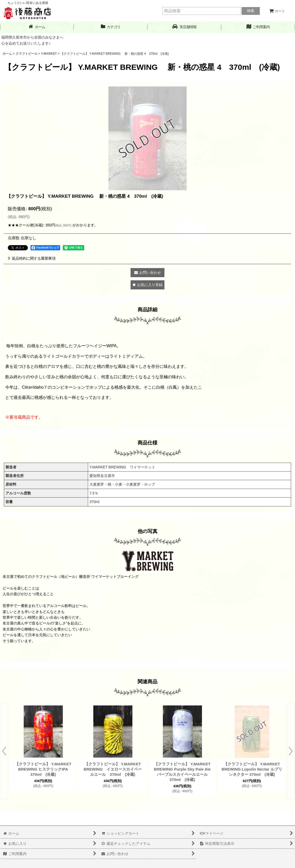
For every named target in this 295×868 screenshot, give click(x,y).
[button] (184, 27)
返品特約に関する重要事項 (32, 258)
